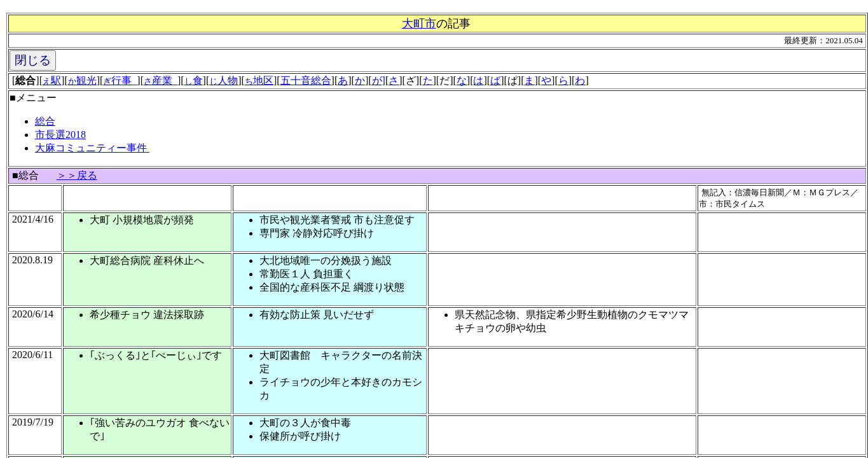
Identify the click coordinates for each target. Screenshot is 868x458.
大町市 (419, 24)
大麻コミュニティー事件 (92, 148)
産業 (158, 80)
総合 (45, 121)
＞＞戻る (77, 175)
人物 (224, 80)
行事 (117, 80)
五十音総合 (306, 80)
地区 (259, 80)
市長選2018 (60, 135)
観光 (82, 80)
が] (379, 80)
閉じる (33, 60)
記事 (459, 24)
